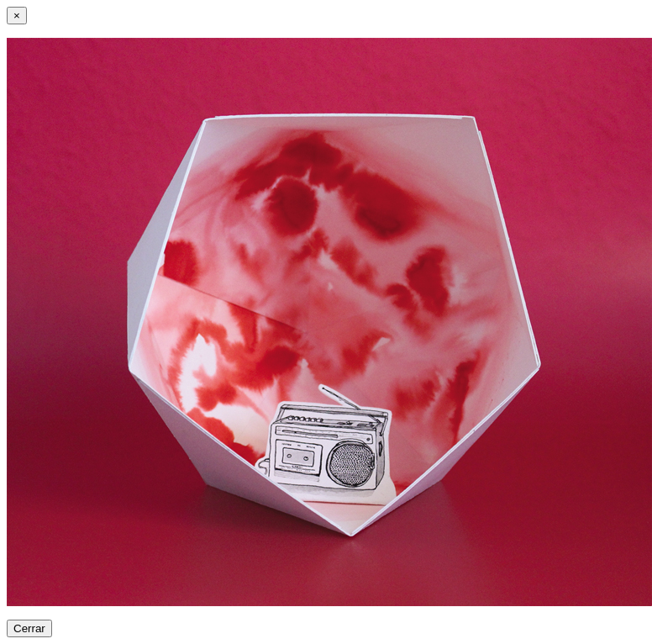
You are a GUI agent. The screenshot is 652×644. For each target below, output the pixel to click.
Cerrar (29, 628)
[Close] (17, 16)
